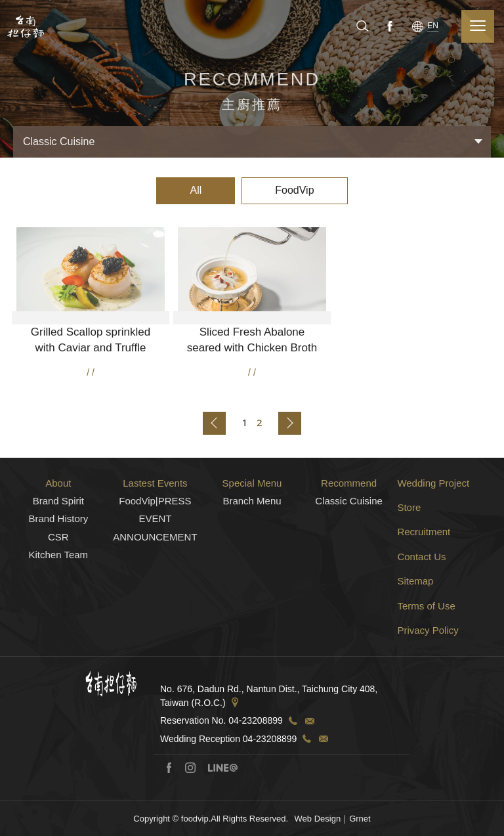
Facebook (388, 26)
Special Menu (252, 528)
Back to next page (290, 423)
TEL (293, 766)
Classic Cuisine (349, 546)
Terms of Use (426, 651)
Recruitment (424, 578)
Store (409, 553)
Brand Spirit (58, 546)
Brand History (58, 564)
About (58, 528)
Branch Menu (252, 546)
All (196, 190)
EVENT (155, 564)
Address (235, 749)
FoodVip (294, 190)
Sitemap (415, 627)
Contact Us (421, 602)
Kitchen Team (59, 601)
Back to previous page (214, 423)
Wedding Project (433, 528)
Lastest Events (155, 528)
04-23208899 (256, 766)
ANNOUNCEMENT (155, 582)
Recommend (349, 528)
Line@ (222, 813)
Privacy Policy (428, 676)
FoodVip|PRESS (155, 546)
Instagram (190, 813)
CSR (58, 582)
